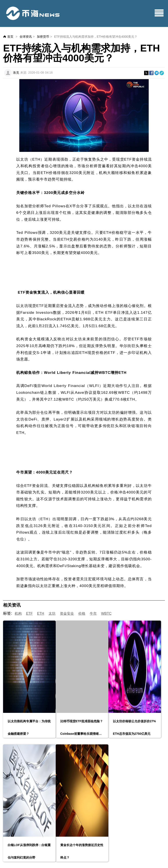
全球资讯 (26, 37)
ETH (41, 613)
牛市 (93, 613)
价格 (82, 613)
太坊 (52, 613)
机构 (18, 613)
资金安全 (67, 613)
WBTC (106, 613)
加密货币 (43, 37)
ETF (29, 613)
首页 (10, 37)
